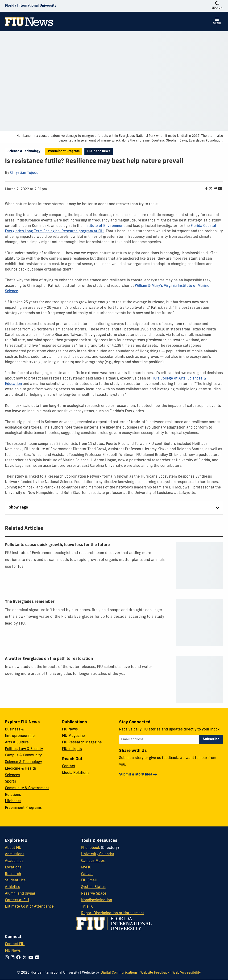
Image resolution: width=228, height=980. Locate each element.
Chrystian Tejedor (25, 173)
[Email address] (159, 739)
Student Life (15, 880)
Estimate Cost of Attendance (29, 907)
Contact (69, 766)
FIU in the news (98, 151)
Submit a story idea (136, 775)
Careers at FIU (17, 900)
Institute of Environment (104, 226)
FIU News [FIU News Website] (13, 951)
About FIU (13, 848)
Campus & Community (23, 755)
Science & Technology (24, 151)
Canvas (87, 874)
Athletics (12, 887)
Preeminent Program (64, 151)
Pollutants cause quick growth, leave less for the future (57, 545)
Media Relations (76, 773)
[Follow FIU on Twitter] (25, 958)
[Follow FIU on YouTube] (32, 958)
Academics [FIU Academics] (14, 861)
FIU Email (89, 880)
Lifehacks (13, 801)
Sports (10, 782)
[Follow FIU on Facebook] (19, 958)
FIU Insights (72, 749)
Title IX (87, 907)
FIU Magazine (73, 736)
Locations (13, 867)
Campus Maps (93, 861)
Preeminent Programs (23, 808)
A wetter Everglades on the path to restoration (49, 659)
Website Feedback (155, 973)
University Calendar (98, 854)
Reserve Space (94, 894)
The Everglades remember (30, 602)
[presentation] (199, 565)
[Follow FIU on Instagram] (8, 958)
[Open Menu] (217, 22)
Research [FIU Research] (13, 874)
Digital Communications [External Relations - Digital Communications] (119, 973)
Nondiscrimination (97, 900)
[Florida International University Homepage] (31, 6)
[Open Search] (217, 6)
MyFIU (86, 867)
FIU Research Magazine (82, 742)
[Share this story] (214, 189)
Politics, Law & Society (24, 749)
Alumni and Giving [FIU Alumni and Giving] (20, 894)
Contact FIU (15, 944)
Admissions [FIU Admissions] (15, 854)
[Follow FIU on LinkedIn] (13, 958)
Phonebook (91, 848)
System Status (93, 887)
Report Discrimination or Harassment (113, 913)
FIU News (70, 730)
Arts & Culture (17, 742)
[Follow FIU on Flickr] (38, 958)
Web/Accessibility (187, 973)
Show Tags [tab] (18, 508)
